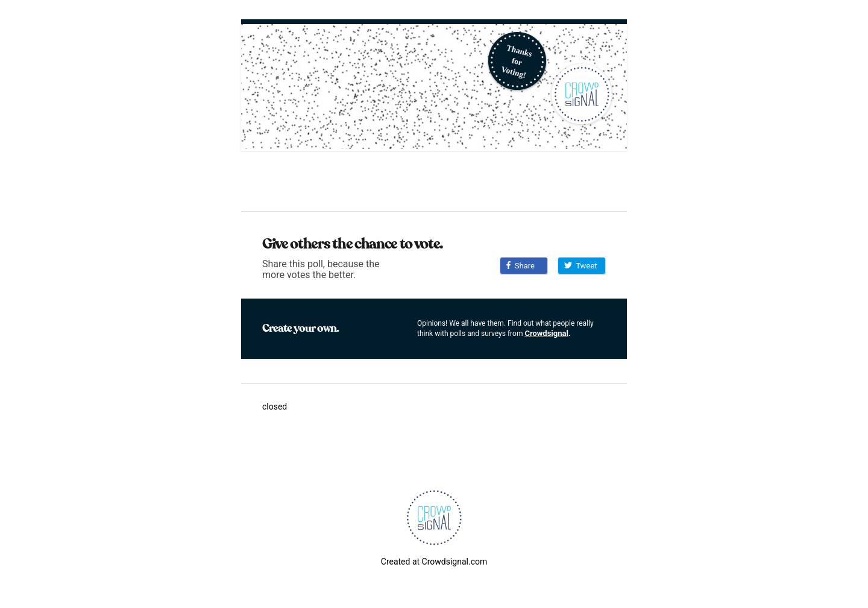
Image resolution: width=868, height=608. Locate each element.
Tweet (580, 266)
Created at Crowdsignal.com (434, 562)
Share (520, 266)
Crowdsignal (546, 333)
